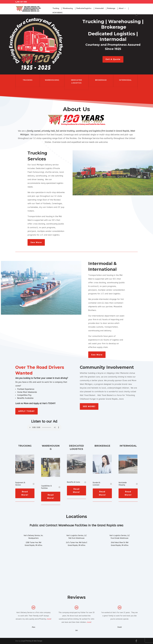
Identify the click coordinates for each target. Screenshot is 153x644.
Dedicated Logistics (84, 8)
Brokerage (111, 8)
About (121, 8)
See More (36, 242)
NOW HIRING (57, 13)
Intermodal (99, 8)
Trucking (56, 8)
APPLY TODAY (26, 411)
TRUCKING (28, 80)
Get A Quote (113, 59)
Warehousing (68, 8)
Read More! (25, 493)
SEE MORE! (89, 406)
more (49, 619)
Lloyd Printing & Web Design (32, 641)
